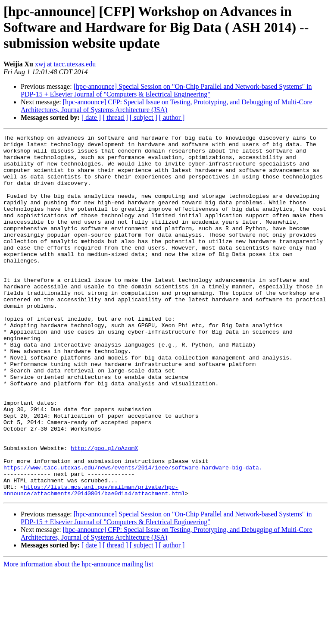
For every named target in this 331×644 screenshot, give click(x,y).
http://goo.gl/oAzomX (104, 511)
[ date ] (91, 117)
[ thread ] (115, 117)
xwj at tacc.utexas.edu (65, 64)
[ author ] (172, 117)
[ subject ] (144, 117)
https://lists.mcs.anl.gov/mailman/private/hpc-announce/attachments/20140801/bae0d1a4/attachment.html (94, 562)
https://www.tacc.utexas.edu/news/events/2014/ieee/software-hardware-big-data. (133, 535)
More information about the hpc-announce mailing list (78, 636)
